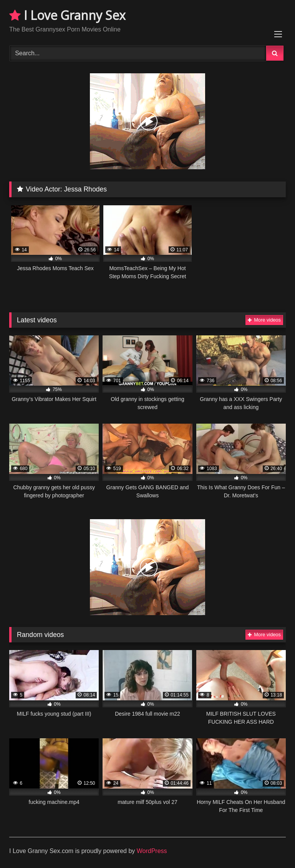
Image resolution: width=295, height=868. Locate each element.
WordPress (152, 851)
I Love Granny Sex (67, 15)
